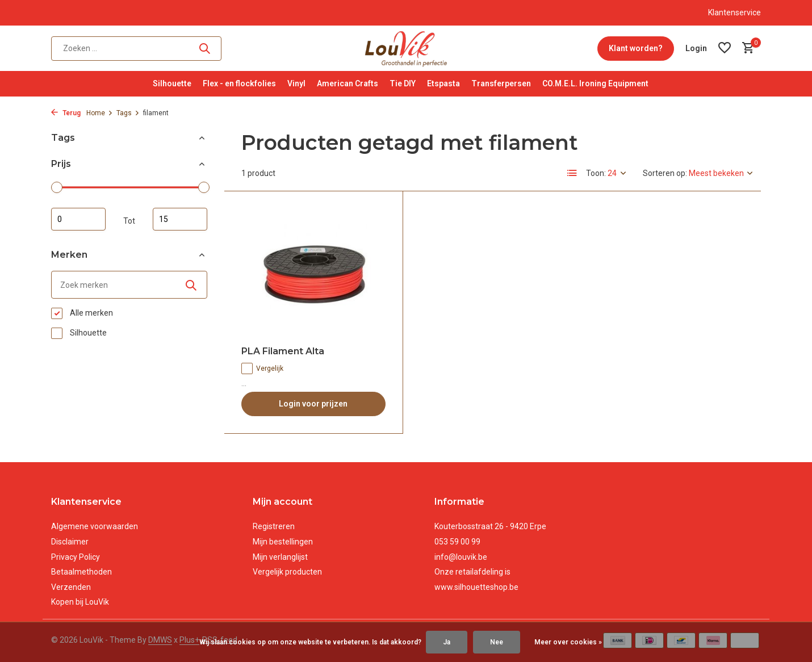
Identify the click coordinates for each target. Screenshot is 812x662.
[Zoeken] (136, 49)
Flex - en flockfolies (239, 83)
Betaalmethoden (81, 572)
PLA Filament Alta (283, 351)
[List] (572, 173)
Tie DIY (403, 83)
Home (100, 113)
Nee (497, 642)
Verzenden (71, 587)
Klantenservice (734, 12)
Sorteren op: (665, 173)
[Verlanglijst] (725, 48)
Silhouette (172, 83)
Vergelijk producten (287, 572)
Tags (128, 113)
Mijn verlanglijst (280, 557)
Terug (66, 113)
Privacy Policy (76, 557)
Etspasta (443, 83)
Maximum (180, 219)
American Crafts (348, 83)
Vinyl (296, 83)
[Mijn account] (696, 48)
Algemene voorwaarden (95, 526)
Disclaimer (70, 542)
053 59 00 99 (457, 542)
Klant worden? (636, 48)
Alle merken (82, 313)
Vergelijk (262, 368)
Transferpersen (501, 83)
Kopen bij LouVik (80, 602)
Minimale (78, 219)
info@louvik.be (461, 557)
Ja (447, 642)
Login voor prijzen (313, 404)
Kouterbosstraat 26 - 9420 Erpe (490, 526)
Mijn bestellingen (283, 542)
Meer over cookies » (568, 642)
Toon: (596, 173)
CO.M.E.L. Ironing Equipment (595, 83)
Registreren (274, 526)
